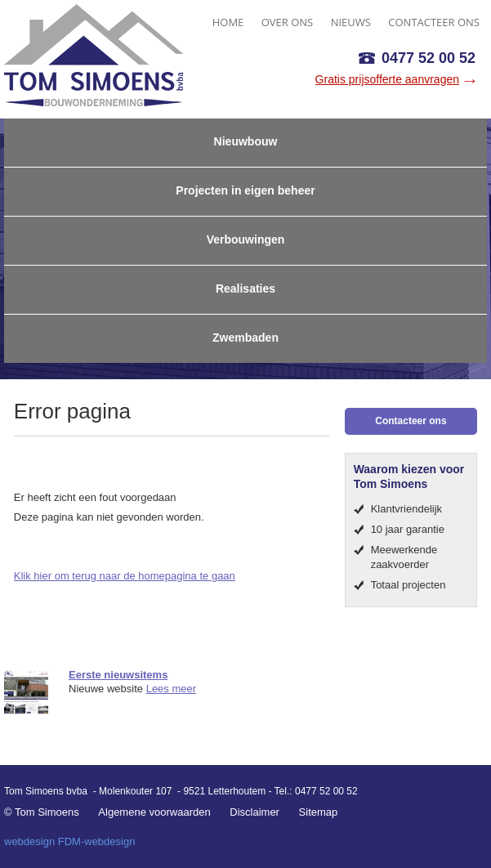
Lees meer (171, 689)
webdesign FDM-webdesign (69, 841)
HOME (228, 22)
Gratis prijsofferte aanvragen (387, 79)
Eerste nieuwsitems (118, 675)
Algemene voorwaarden (154, 812)
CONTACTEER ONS (434, 22)
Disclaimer (254, 812)
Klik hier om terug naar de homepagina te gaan (125, 576)
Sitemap (319, 812)
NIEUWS (351, 22)
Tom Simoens (94, 55)
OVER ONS (288, 22)
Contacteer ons (411, 421)
